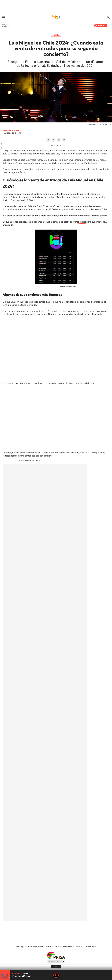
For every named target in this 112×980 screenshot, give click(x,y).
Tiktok (40, 929)
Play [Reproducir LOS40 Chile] (56, 975)
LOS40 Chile (56, 17)
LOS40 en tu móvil (90, 947)
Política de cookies (52, 947)
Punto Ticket (79, 222)
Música (56, 35)
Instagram (46, 929)
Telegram (64, 140)
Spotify (66, 929)
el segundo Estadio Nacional (33, 197)
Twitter (53, 140)
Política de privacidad (35, 947)
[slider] (56, 970)
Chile (5, 26)
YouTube (51, 929)
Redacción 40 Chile (11, 130)
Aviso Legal (20, 947)
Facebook (48, 140)
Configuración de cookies (71, 947)
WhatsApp (59, 140)
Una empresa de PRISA (56, 955)
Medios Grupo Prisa (56, 962)
